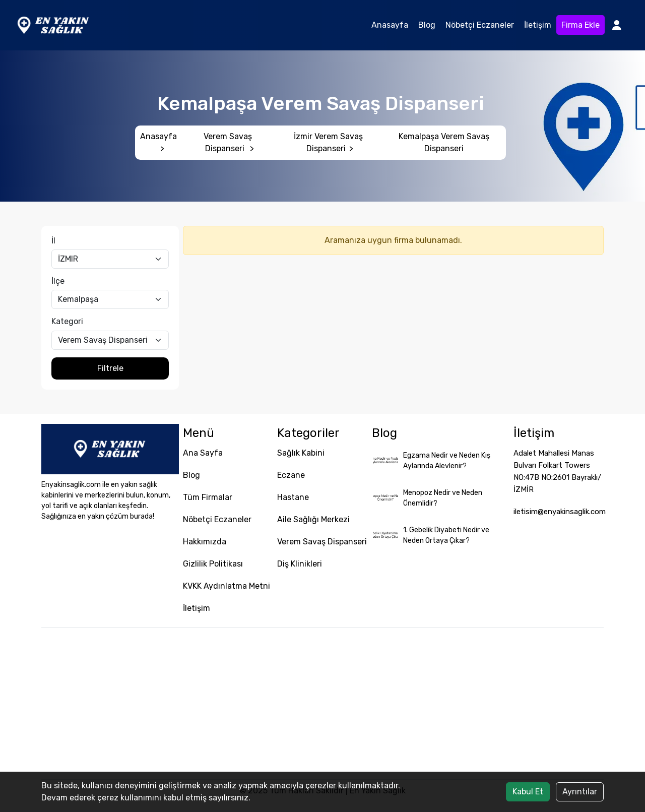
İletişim (538, 25)
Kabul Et (528, 792)
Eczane (291, 475)
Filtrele (110, 368)
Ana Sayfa (203, 453)
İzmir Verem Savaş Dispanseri (328, 142)
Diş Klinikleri (300, 564)
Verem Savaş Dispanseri (229, 142)
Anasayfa (390, 25)
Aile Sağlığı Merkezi (313, 519)
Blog (427, 25)
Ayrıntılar (580, 792)
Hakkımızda (205, 542)
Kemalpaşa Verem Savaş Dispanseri (444, 142)
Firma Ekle (580, 25)
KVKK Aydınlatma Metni (227, 586)
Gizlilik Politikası (213, 564)
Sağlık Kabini (301, 453)
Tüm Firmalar (208, 497)
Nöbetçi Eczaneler (480, 25)
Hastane (293, 497)
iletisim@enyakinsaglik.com (560, 512)
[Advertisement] (322, 704)
